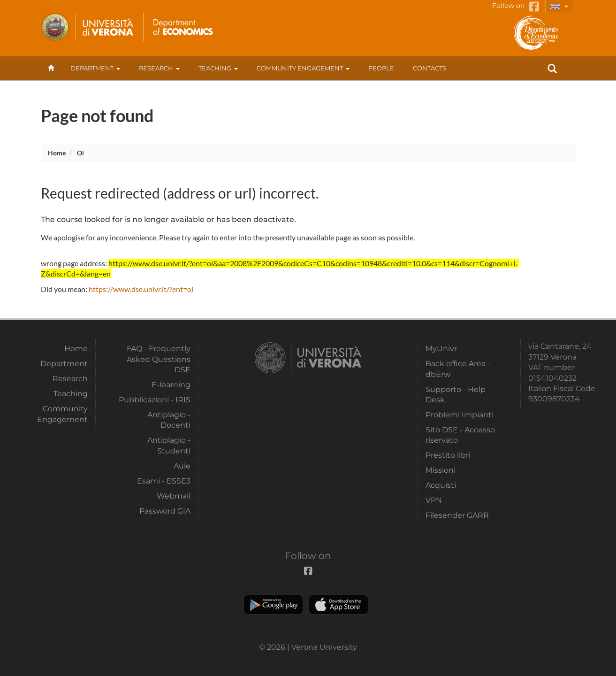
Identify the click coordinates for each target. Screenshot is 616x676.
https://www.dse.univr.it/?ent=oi (141, 289)
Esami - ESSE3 (164, 481)
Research (159, 68)
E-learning (171, 385)
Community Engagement (303, 68)
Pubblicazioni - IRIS (155, 400)
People (381, 68)
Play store (273, 605)
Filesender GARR (457, 515)
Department (95, 68)
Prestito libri (448, 455)
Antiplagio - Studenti (169, 445)
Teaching (218, 68)
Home (57, 153)
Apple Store (338, 605)
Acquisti (441, 485)
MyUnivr (441, 349)
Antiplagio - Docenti (169, 420)
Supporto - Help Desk (456, 395)
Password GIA (165, 511)
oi (80, 153)
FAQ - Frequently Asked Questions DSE (159, 359)
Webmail (174, 496)
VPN (434, 500)
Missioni (441, 470)
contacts (430, 68)
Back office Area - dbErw (458, 369)
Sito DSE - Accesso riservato (460, 435)
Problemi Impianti (460, 415)
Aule (182, 466)
